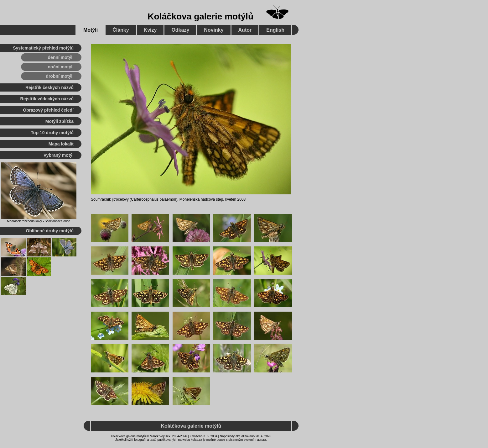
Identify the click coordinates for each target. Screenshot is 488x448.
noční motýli (61, 67)
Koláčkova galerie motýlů (200, 16)
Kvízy (150, 30)
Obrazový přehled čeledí (48, 110)
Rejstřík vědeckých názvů (47, 99)
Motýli (91, 30)
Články (121, 30)
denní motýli (61, 57)
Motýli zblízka (60, 121)
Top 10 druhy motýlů (52, 133)
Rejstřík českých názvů (49, 87)
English (275, 30)
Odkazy (180, 30)
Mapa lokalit (61, 144)
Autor (245, 30)
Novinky (214, 30)
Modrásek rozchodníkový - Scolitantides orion (39, 221)
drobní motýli (60, 76)
